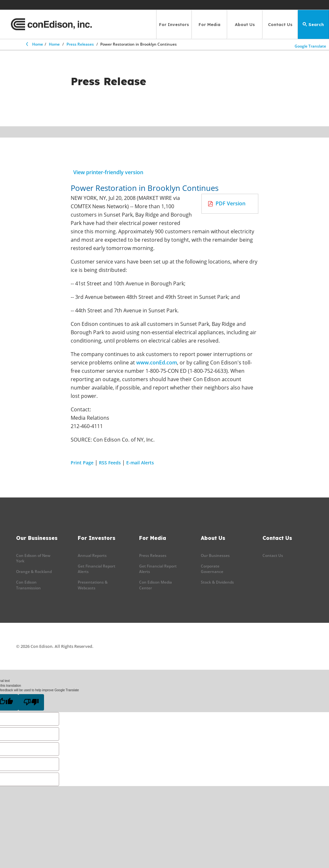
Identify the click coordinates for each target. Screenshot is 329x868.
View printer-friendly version (108, 172)
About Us (245, 24)
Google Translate (310, 46)
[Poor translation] (31, 702)
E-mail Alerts (140, 463)
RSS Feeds (110, 463)
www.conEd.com (157, 362)
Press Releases (80, 44)
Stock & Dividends (217, 582)
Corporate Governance (212, 569)
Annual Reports (92, 555)
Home (34, 44)
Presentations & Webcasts (93, 585)
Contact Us (280, 24)
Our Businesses (215, 555)
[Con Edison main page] (51, 24)
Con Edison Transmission (28, 585)
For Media (209, 24)
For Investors (174, 24)
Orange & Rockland (34, 572)
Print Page (82, 463)
